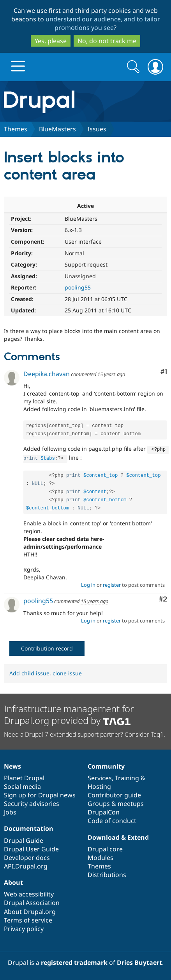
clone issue (67, 672)
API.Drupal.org (26, 865)
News (12, 765)
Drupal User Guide (31, 847)
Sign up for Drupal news (40, 793)
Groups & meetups (116, 802)
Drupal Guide (24, 839)
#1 (164, 372)
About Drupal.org (30, 910)
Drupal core (105, 847)
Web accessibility (29, 893)
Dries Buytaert (139, 961)
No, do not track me (107, 41)
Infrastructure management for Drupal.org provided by (69, 713)
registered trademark (74, 961)
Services (100, 776)
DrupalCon (104, 811)
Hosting (99, 785)
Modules (100, 856)
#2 (163, 598)
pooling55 (78, 287)
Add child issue (29, 672)
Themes (16, 129)
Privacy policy (24, 927)
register (112, 583)
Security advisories (32, 802)
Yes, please (51, 41)
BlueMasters (57, 129)
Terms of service (28, 919)
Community (106, 765)
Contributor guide (114, 793)
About (13, 881)
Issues (97, 129)
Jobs (10, 811)
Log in (88, 583)
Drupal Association (32, 901)
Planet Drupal (24, 776)
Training (127, 776)
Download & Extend (118, 836)
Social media (22, 785)
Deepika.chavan (47, 374)
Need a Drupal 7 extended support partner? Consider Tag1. (85, 733)
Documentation (29, 827)
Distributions (107, 873)
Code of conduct (112, 819)
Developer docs (27, 856)
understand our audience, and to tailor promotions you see (103, 23)
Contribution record (47, 647)
